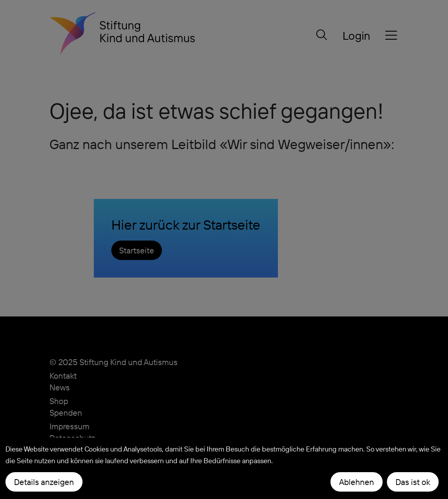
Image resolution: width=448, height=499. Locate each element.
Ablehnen (357, 482)
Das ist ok (413, 482)
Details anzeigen (44, 482)
